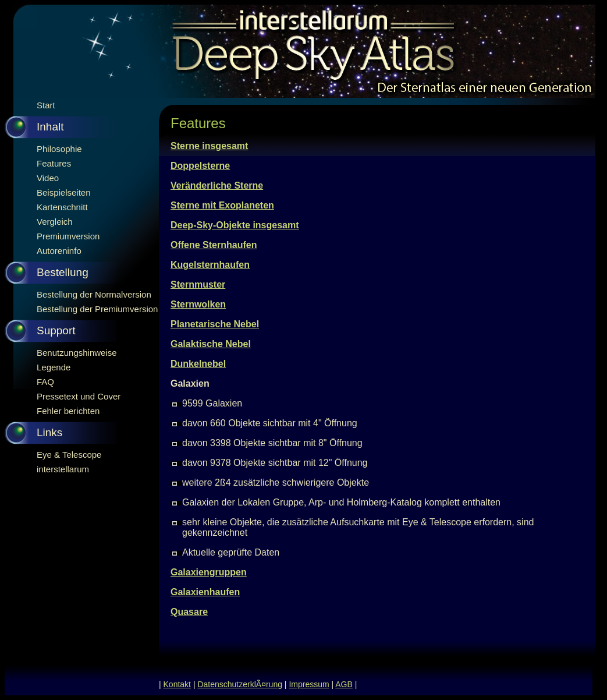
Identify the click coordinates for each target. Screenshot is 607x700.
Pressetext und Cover (79, 396)
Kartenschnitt (62, 207)
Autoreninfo (59, 251)
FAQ (45, 382)
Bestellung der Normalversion (94, 294)
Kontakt (177, 684)
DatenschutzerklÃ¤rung (240, 684)
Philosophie (59, 149)
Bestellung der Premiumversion (97, 309)
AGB (344, 684)
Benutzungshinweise (77, 353)
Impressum (309, 684)
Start (46, 105)
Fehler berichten (68, 411)
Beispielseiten (64, 192)
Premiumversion (68, 236)
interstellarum (63, 469)
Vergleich (55, 222)
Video (48, 178)
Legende (54, 367)
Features (54, 163)
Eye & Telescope (69, 455)
